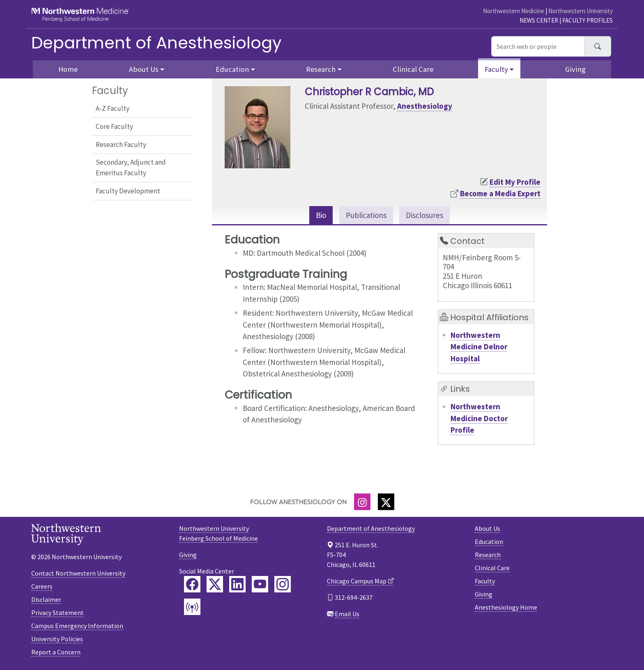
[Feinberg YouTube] (260, 584)
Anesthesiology (425, 106)
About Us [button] (144, 69)
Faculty (485, 581)
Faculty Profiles (588, 20)
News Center (539, 20)
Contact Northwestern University (78, 573)
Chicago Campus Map (357, 581)
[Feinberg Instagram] (283, 584)
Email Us (347, 614)
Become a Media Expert (500, 193)
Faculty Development (128, 191)
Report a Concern (56, 652)
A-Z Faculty (113, 108)
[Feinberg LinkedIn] (237, 584)
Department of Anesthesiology (156, 43)
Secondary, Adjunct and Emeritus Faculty (131, 167)
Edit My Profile (515, 182)
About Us (488, 528)
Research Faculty (121, 145)
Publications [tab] (366, 215)
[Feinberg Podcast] (192, 607)
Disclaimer (46, 599)
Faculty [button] (496, 69)
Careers (42, 586)
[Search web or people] (538, 46)
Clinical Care (413, 69)
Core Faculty (114, 126)
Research (488, 555)
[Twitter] (386, 502)
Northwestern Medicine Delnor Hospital (479, 347)
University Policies (57, 639)
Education (489, 542)
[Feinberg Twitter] (215, 584)
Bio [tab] (321, 215)
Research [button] (321, 69)
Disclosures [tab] (424, 215)
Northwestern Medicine (514, 11)
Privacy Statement (57, 613)
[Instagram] (362, 502)
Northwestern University (581, 11)
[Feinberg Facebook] (192, 584)
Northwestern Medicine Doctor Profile (479, 418)
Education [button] (232, 69)
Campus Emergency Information (77, 626)
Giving (575, 69)
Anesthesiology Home (506, 607)
